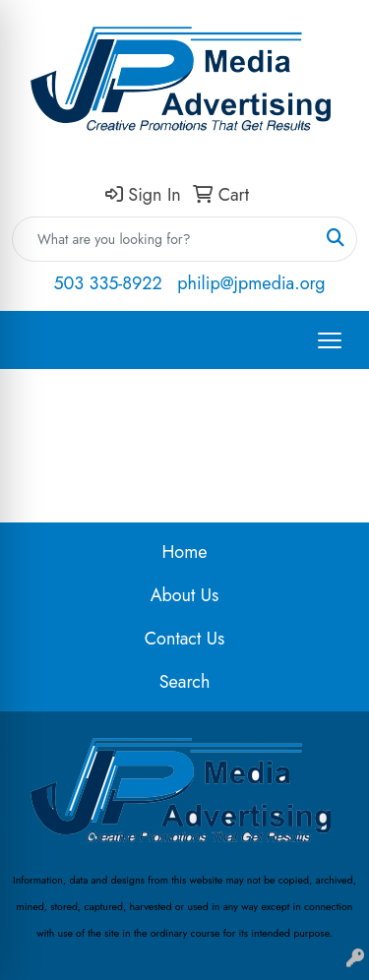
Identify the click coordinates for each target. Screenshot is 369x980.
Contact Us (184, 639)
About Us (185, 595)
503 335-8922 (107, 283)
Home (184, 552)
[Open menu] (330, 340)
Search (185, 682)
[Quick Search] (164, 239)
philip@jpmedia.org (251, 283)
